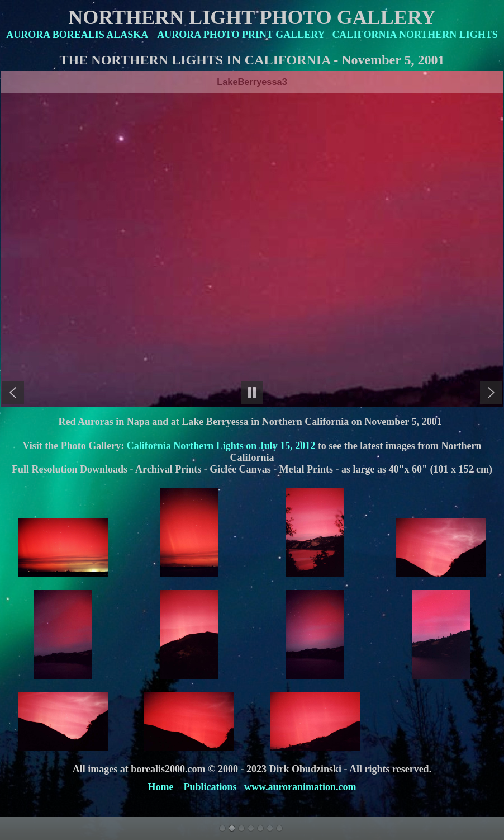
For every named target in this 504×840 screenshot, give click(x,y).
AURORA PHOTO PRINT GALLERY (241, 35)
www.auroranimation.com (300, 787)
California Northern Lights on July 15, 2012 (220, 446)
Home (160, 787)
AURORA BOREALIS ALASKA (77, 35)
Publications (210, 787)
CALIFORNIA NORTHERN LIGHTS (415, 35)
